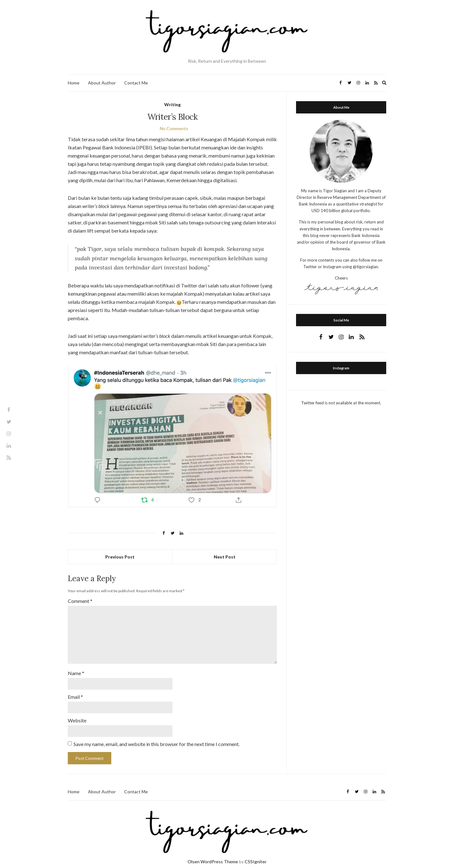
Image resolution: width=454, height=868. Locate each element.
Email (75, 691)
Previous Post (120, 557)
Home (74, 83)
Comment (80, 601)
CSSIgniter (256, 855)
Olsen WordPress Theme (213, 855)
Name (76, 668)
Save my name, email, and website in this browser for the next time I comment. (157, 737)
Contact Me (136, 83)
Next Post (225, 557)
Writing (172, 104)
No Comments (174, 128)
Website (77, 714)
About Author (102, 83)
